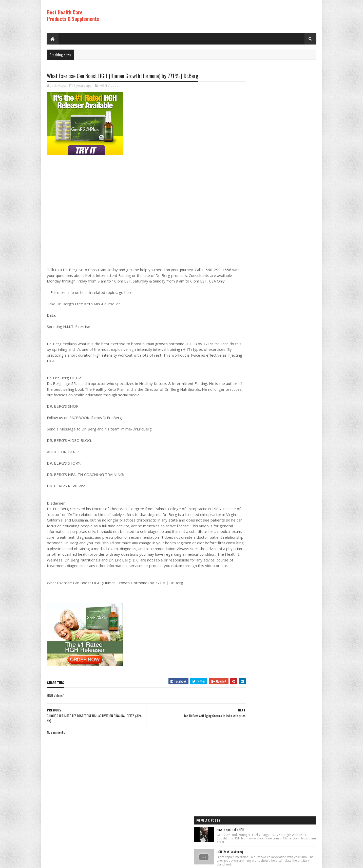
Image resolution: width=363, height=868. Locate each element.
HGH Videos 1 (110, 86)
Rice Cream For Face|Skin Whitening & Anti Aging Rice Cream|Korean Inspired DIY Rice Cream (285, 167)
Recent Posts (256, 374)
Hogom (143, 862)
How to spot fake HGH (272, 84)
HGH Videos (246, 431)
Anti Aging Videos (250, 414)
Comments (296, 374)
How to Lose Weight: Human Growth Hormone (286, 136)
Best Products (248, 423)
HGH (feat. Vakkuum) (271, 110)
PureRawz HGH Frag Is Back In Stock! (282, 316)
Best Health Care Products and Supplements (90, 862)
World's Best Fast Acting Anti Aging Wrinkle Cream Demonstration (285, 287)
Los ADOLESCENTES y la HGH (276, 195)
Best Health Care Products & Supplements (73, 15)
